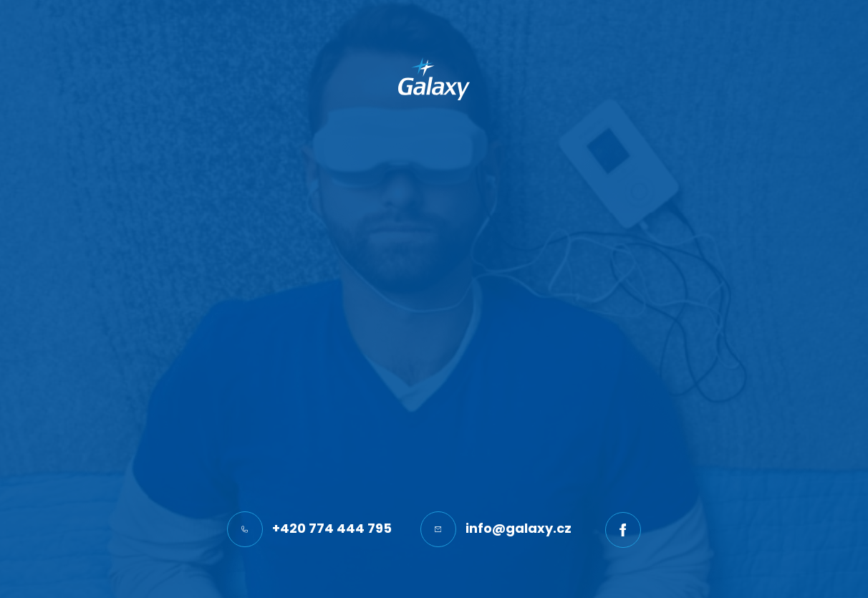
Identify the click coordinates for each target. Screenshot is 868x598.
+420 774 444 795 (309, 529)
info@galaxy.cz (496, 529)
